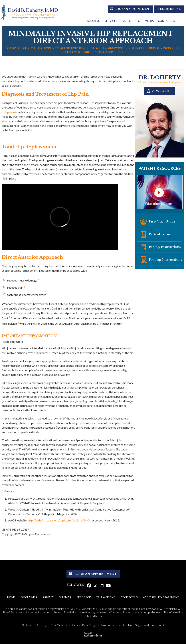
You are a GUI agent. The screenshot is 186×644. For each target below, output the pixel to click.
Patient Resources (160, 168)
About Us (94, 21)
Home (11, 597)
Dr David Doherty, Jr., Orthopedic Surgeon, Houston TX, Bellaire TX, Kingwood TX (67, 48)
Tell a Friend (106, 597)
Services (111, 21)
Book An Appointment (133, 9)
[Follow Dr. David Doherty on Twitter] (95, 585)
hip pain (10, 112)
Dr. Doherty (160, 77)
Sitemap (65, 597)
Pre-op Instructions (165, 247)
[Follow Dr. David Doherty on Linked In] (102, 585)
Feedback (84, 597)
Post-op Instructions (165, 260)
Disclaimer (29, 597)
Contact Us (166, 21)
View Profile (161, 91)
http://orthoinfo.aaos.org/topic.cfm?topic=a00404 (59, 520)
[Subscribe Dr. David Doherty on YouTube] (108, 585)
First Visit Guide (162, 221)
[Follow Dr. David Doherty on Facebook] (89, 585)
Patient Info (131, 21)
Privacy (48, 597)
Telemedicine (169, 9)
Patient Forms (160, 234)
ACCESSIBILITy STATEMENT (161, 597)
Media (149, 21)
